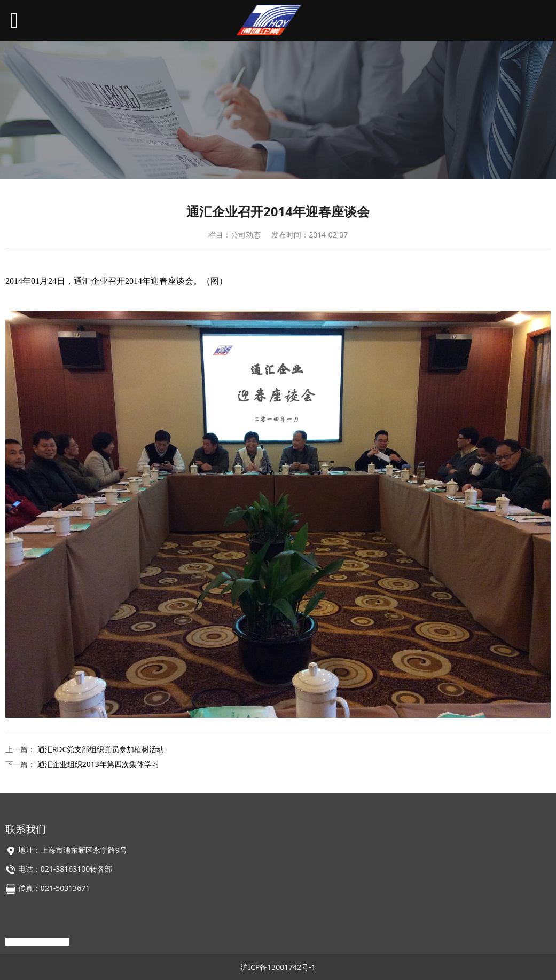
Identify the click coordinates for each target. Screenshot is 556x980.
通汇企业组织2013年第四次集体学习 (98, 764)
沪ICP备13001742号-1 (278, 967)
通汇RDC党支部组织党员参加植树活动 (101, 749)
